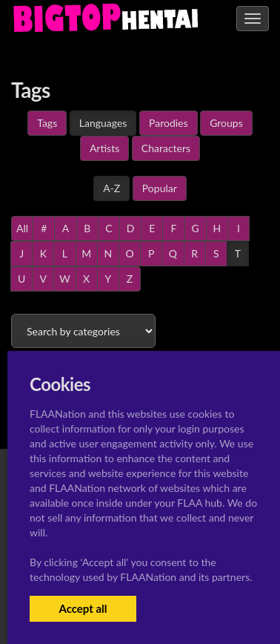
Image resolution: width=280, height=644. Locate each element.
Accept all (83, 608)
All (22, 228)
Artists (104, 148)
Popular (160, 188)
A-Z (111, 188)
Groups (226, 123)
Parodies (169, 123)
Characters (166, 148)
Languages (103, 123)
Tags (47, 123)
